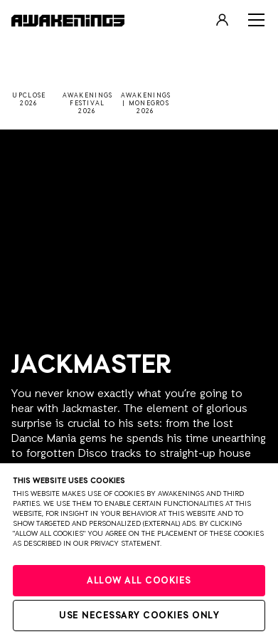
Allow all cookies (139, 581)
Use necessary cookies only (139, 616)
